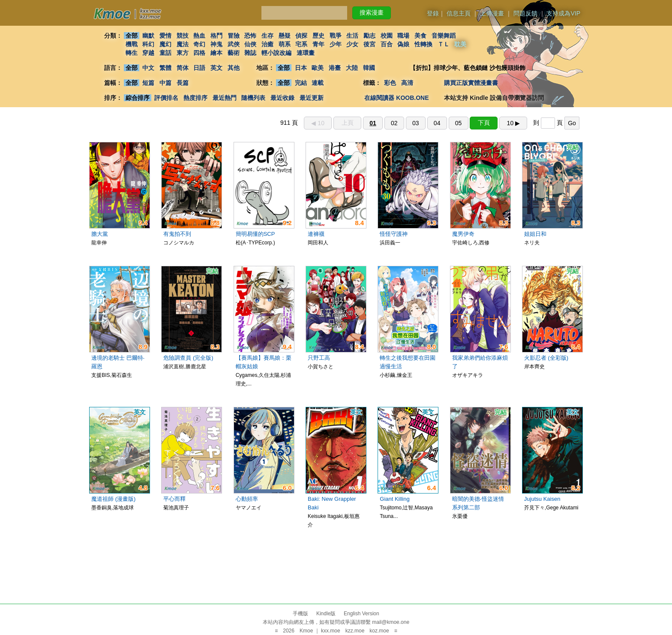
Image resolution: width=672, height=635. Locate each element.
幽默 (148, 36)
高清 (407, 83)
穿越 (148, 53)
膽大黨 (100, 234)
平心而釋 (174, 499)
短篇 (148, 83)
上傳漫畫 (492, 13)
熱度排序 (195, 98)
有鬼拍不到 (177, 234)
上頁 (348, 123)
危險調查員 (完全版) (188, 358)
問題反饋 (525, 13)
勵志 (369, 36)
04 (437, 123)
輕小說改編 (276, 53)
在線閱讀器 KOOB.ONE (396, 98)
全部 (132, 36)
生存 (267, 36)
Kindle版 (326, 614)
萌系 (285, 44)
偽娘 (404, 44)
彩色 (390, 83)
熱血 (199, 36)
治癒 (267, 44)
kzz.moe (355, 631)
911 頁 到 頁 (430, 123)
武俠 (234, 44)
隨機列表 (253, 98)
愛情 (165, 36)
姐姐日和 (535, 234)
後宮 (369, 44)
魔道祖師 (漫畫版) (113, 499)
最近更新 (312, 98)
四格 (199, 53)
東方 (183, 53)
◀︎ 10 (318, 123)
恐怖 (250, 36)
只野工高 (319, 358)
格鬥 (216, 36)
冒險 (234, 36)
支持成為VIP (563, 13)
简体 (183, 68)
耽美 (461, 44)
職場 (404, 36)
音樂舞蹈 (444, 36)
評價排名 (166, 98)
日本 (301, 68)
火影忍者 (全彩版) (546, 358)
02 (394, 123)
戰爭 (336, 36)
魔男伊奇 (463, 234)
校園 (387, 36)
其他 (234, 68)
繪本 (216, 53)
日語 (199, 68)
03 (416, 123)
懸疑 (285, 36)
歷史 (318, 36)
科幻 (148, 44)
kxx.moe (331, 631)
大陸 (352, 68)
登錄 (433, 13)
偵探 (302, 36)
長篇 (183, 83)
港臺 (335, 68)
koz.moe (379, 631)
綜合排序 (138, 98)
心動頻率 (247, 499)
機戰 (132, 44)
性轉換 (423, 44)
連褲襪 (316, 234)
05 (459, 123)
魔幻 (165, 44)
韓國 (369, 68)
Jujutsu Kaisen (542, 499)
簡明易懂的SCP (255, 234)
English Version (361, 614)
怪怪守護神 (394, 234)
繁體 (165, 68)
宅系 (302, 44)
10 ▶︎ (513, 123)
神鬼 (216, 44)
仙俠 (250, 44)
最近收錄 (282, 98)
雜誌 (250, 53)
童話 (165, 53)
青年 (318, 44)
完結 (301, 83)
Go (572, 123)
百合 (387, 44)
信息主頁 (459, 13)
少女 (353, 44)
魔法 (183, 44)
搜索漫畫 (372, 12)
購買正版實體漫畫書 (471, 83)
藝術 (234, 53)
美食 (420, 36)
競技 (183, 36)
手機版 (300, 614)
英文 (216, 68)
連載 (318, 83)
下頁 (484, 123)
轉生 (132, 53)
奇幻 (199, 44)
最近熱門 (225, 98)
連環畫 (306, 53)
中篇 (165, 83)
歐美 (318, 68)
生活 (353, 36)
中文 (148, 68)
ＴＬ (444, 44)
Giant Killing (394, 499)
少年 (336, 44)
